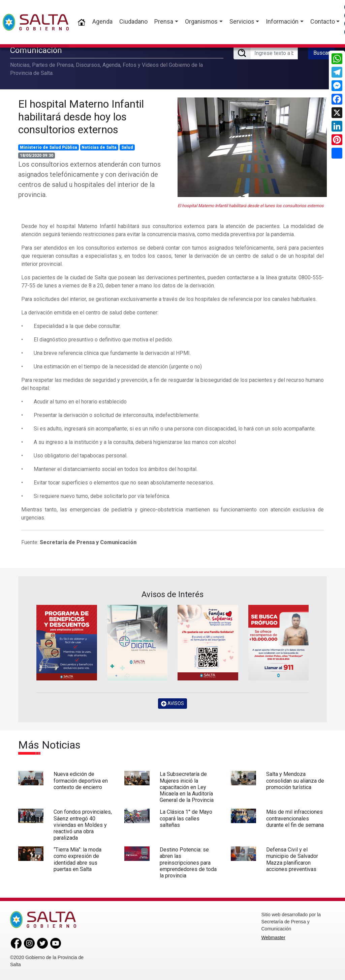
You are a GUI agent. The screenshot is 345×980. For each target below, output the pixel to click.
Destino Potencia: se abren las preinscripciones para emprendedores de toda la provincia (188, 863)
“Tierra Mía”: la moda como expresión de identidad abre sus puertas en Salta (77, 859)
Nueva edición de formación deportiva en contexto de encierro (81, 780)
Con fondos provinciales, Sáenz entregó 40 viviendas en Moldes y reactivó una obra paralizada (83, 825)
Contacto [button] (323, 21)
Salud (127, 147)
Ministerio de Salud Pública (49, 147)
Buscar (321, 53)
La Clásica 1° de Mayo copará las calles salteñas (186, 818)
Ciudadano (133, 21)
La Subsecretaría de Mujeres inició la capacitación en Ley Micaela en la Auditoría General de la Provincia (187, 787)
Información (282, 21)
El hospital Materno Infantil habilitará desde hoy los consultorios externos (81, 117)
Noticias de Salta (99, 147)
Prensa (164, 21)
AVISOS (172, 704)
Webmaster (273, 937)
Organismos (201, 21)
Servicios (242, 21)
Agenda (102, 21)
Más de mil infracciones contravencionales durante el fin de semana (295, 818)
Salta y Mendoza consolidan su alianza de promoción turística (295, 780)
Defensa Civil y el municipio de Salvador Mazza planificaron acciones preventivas (292, 859)
